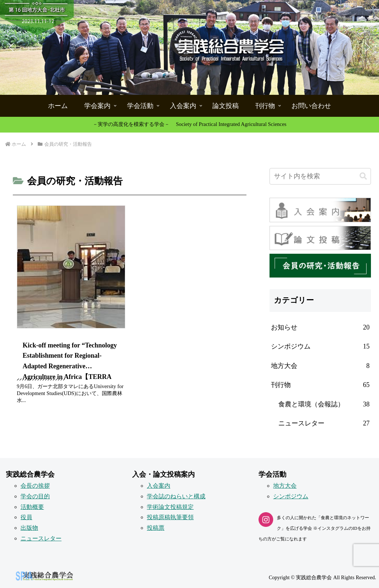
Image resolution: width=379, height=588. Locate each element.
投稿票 (156, 528)
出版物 (29, 528)
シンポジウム (291, 496)
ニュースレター (41, 538)
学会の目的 (35, 496)
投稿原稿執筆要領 (170, 517)
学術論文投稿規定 (170, 507)
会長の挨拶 (35, 486)
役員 (26, 517)
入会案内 (159, 486)
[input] (320, 176)
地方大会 (285, 486)
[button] (189, 47)
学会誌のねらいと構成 (176, 496)
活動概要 (32, 507)
